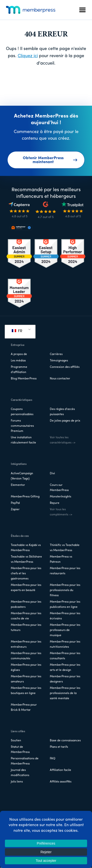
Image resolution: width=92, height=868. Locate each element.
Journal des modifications (20, 773)
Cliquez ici (28, 56)
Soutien (16, 741)
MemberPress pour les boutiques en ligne (26, 691)
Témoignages (59, 361)
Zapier (15, 510)
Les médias (18, 361)
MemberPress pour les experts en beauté (26, 588)
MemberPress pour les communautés (26, 656)
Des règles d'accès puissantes (62, 412)
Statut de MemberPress (20, 750)
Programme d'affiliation (19, 370)
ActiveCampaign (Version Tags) (22, 476)
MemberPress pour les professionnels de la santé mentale (65, 693)
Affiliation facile (60, 770)
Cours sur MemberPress (59, 488)
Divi (52, 474)
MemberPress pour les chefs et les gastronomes (26, 574)
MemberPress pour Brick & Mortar (24, 707)
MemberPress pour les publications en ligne (65, 604)
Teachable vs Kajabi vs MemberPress (26, 548)
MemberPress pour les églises (26, 668)
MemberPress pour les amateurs (26, 679)
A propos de (19, 354)
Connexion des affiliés (65, 367)
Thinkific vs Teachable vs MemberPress (65, 548)
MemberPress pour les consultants (65, 656)
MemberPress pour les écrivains (65, 616)
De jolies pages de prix (65, 421)
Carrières (56, 354)
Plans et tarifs (59, 747)
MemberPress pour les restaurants (65, 571)
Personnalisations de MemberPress (25, 761)
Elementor (18, 485)
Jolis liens (17, 782)
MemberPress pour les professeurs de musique (65, 630)
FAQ (53, 759)
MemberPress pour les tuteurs (26, 628)
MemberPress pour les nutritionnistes (65, 644)
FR (17, 331)
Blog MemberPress (24, 379)
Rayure (55, 503)
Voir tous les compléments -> (61, 512)
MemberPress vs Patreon (61, 559)
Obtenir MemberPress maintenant (50, 160)
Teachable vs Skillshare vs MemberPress (26, 559)
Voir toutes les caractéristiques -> (63, 440)
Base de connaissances (65, 741)
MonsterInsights (60, 497)
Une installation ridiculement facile (23, 440)
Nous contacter (60, 379)
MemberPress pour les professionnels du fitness (65, 590)
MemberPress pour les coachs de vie (26, 616)
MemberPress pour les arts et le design (65, 668)
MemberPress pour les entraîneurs (26, 644)
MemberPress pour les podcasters (26, 604)
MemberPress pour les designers (65, 679)
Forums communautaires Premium (22, 426)
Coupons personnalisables (22, 412)
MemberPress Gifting (25, 497)
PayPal (15, 503)
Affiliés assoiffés (61, 782)
